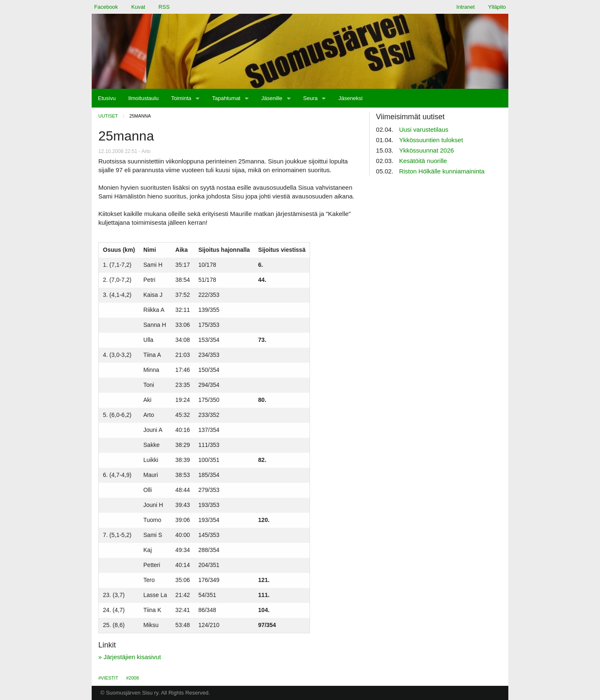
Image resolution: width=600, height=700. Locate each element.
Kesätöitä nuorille (423, 161)
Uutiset (108, 116)
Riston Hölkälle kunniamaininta (442, 171)
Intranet (465, 7)
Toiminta (181, 98)
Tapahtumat (226, 98)
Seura (311, 98)
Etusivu (107, 98)
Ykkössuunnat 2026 (427, 150)
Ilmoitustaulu (144, 98)
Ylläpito (497, 7)
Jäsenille (272, 98)
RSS (164, 7)
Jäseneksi (350, 98)
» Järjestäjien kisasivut (130, 657)
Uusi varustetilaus (424, 129)
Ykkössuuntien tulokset (431, 140)
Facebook (106, 7)
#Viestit (108, 678)
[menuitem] (107, 98)
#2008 (133, 678)
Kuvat (138, 7)
